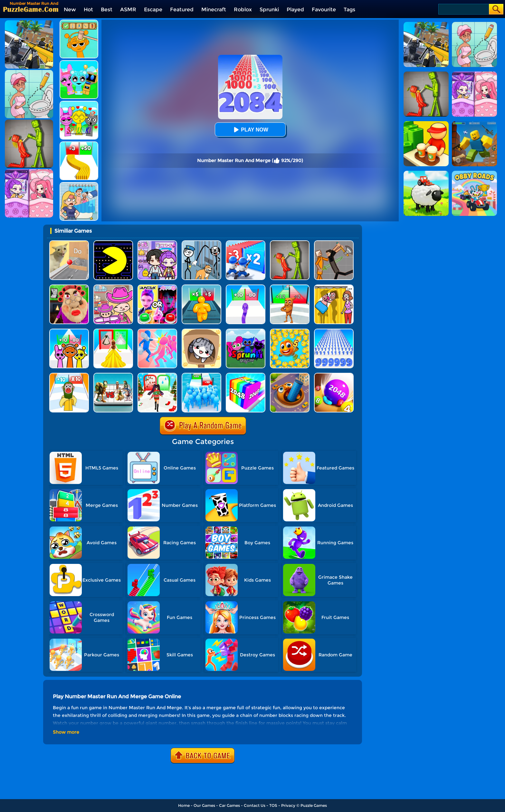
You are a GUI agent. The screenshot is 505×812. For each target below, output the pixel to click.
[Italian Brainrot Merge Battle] (113, 375)
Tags (349, 10)
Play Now (250, 130)
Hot (88, 10)
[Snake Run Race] (246, 287)
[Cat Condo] (201, 331)
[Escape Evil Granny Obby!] (69, 287)
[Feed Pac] (113, 243)
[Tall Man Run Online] (201, 287)
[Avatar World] (113, 287)
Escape (153, 10)
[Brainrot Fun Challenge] (69, 375)
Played (295, 10)
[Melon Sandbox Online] (290, 243)
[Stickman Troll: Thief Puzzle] (201, 243)
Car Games (229, 805)
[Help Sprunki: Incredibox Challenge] (79, 22)
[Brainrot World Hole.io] (290, 375)
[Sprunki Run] (69, 331)
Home (184, 805)
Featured (182, 10)
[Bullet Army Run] (79, 144)
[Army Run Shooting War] (246, 243)
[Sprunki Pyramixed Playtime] (246, 331)
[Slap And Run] (157, 331)
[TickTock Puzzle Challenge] (69, 243)
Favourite (324, 10)
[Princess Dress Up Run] (113, 331)
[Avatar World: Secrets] (157, 243)
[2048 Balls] (334, 375)
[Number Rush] (334, 331)
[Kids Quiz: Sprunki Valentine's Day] (79, 103)
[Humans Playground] (334, 243)
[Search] (463, 9)
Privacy (288, 805)
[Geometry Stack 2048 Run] (246, 375)
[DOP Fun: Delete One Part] (334, 287)
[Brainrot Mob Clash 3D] (290, 287)
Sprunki (269, 10)
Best (107, 10)
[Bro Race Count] (201, 375)
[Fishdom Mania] (290, 331)
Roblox (243, 10)
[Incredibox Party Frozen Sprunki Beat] (79, 63)
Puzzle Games (314, 805)
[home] (31, 9)
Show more (66, 732)
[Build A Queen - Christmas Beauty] (157, 375)
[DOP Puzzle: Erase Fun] (79, 184)
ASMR (128, 10)
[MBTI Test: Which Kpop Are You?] (157, 287)
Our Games (204, 805)
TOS (273, 805)
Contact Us (255, 805)
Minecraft (214, 10)
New (70, 10)
